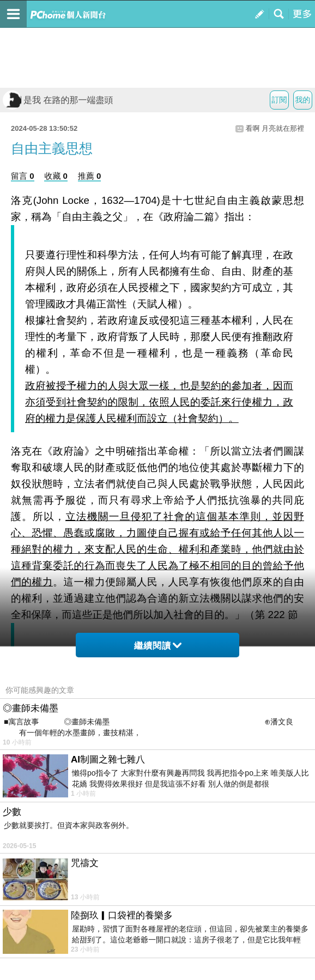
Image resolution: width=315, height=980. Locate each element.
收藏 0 (56, 176)
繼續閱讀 (158, 646)
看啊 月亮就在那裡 (275, 128)
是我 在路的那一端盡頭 (58, 100)
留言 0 (23, 176)
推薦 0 (90, 176)
